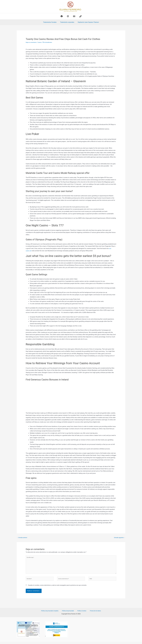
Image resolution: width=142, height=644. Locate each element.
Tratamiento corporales (67, 22)
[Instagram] (68, 16)
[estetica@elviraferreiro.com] (74, 16)
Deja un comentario (32, 42)
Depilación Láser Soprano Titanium (87, 22)
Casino (41, 42)
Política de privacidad (69, 613)
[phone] (80, 16)
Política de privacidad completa (52, 613)
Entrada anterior (23, 538)
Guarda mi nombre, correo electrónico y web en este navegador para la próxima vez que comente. (57, 588)
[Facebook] (62, 16)
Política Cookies (82, 613)
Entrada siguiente (119, 538)
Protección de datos (94, 613)
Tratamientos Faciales (51, 22)
